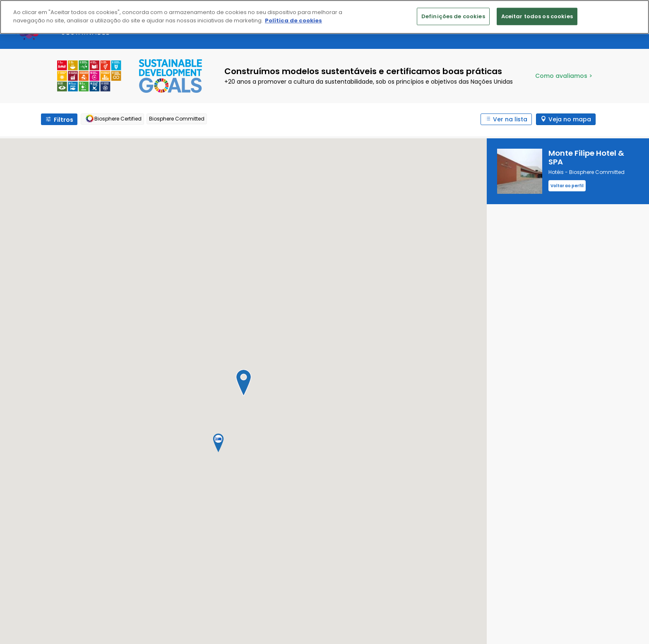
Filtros (64, 120)
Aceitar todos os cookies (537, 16)
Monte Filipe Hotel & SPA (586, 157)
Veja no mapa (570, 119)
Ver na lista (510, 119)
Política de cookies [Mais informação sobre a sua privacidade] (293, 21)
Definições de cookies (453, 16)
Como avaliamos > (564, 76)
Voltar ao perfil (567, 186)
